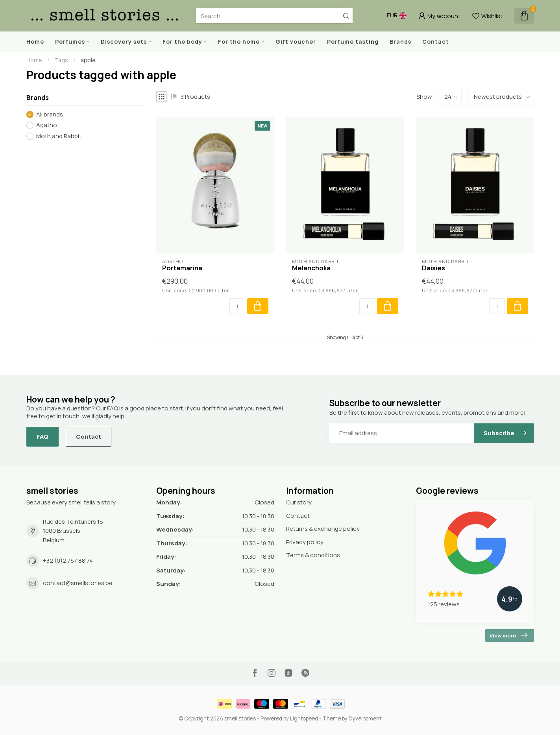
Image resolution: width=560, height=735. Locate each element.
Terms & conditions (313, 555)
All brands (50, 115)
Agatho (47, 125)
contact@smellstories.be (78, 583)
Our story (299, 502)
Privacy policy (305, 542)
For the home (239, 42)
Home (35, 42)
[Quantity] (237, 306)
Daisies (433, 268)
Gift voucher (296, 42)
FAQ (43, 437)
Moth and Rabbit (59, 136)
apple (88, 60)
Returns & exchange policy (323, 529)
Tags (61, 60)
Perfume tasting (353, 42)
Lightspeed (304, 718)
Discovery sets (124, 42)
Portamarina (182, 268)
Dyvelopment (365, 718)
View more (508, 635)
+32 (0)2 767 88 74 (68, 560)
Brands (400, 42)
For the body (182, 42)
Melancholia (311, 268)
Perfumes (70, 42)
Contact (436, 42)
